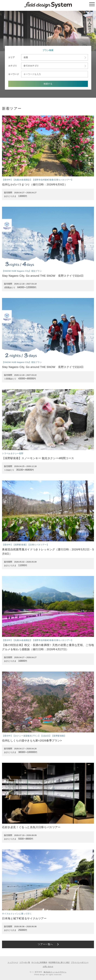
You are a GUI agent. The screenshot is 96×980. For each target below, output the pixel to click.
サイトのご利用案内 (39, 962)
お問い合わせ (48, 967)
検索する (48, 84)
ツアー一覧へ (45, 944)
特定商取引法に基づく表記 (59, 962)
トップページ (13, 962)
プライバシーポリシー (80, 962)
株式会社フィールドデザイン (55, 972)
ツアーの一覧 (25, 962)
